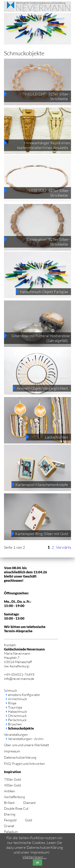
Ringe (12, 703)
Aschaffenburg (14, 797)
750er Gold (12, 779)
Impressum (12, 751)
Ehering (10, 814)
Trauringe (15, 707)
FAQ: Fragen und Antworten (24, 764)
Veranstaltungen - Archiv (26, 739)
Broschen (15, 724)
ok (38, 862)
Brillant (9, 803)
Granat (9, 826)
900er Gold (12, 785)
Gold (28, 820)
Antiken (9, 791)
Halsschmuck (17, 711)
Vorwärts (63, 547)
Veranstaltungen (16, 734)
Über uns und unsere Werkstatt (26, 745)
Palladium (11, 832)
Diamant (29, 803)
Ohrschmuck (17, 716)
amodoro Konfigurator (24, 695)
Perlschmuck (17, 720)
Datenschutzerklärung (20, 757)
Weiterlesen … (34, 857)
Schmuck (10, 690)
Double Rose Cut (16, 808)
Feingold (10, 820)
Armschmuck (17, 699)
